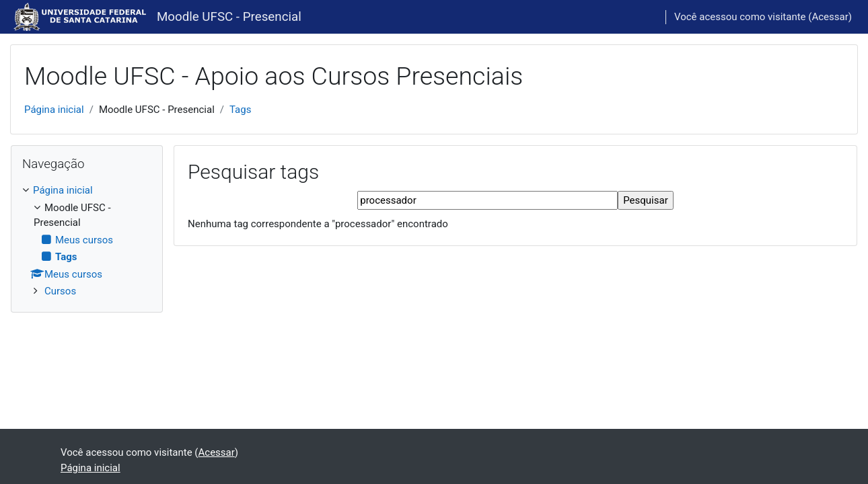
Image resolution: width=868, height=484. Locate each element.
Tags (240, 110)
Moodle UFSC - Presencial (229, 17)
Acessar (830, 17)
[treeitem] (87, 241)
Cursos (60, 291)
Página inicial (54, 110)
